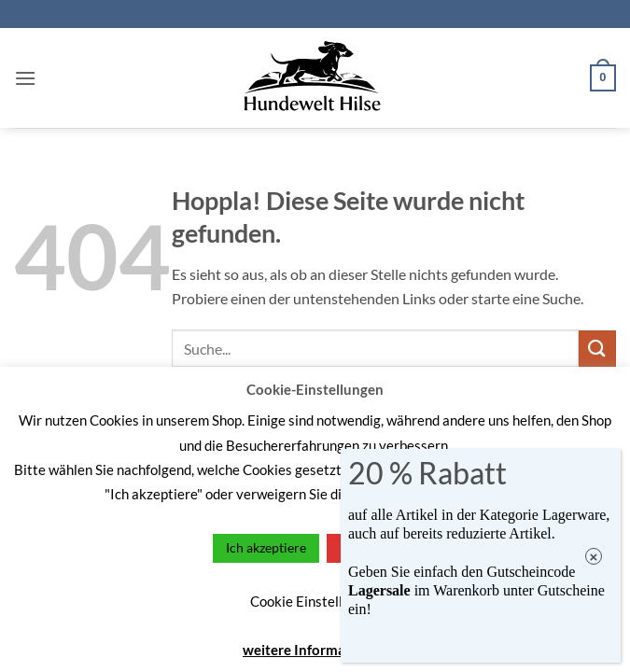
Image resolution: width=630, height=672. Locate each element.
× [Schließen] (594, 557)
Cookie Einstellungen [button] (315, 601)
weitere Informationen (315, 650)
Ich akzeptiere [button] (266, 547)
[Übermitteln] (597, 349)
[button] (25, 78)
